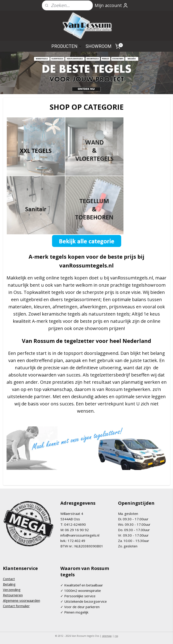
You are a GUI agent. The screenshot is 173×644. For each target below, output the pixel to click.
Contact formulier (16, 606)
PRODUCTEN (67, 46)
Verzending (12, 590)
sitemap (107, 636)
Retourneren (13, 595)
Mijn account (111, 5)
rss (116, 636)
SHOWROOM (99, 46)
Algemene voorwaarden (22, 600)
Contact (9, 579)
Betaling (9, 584)
